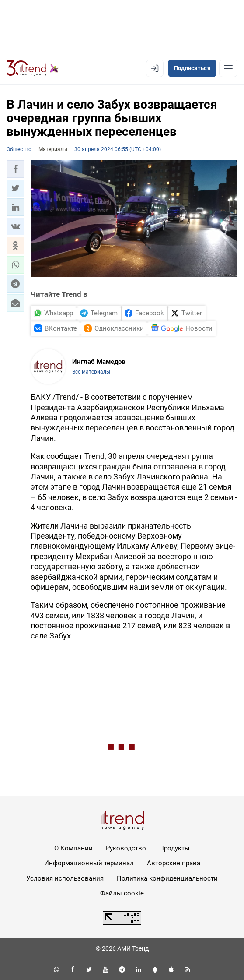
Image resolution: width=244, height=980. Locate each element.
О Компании (73, 848)
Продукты (174, 848)
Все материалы (91, 372)
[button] (15, 169)
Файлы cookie (122, 893)
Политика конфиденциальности (167, 878)
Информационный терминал (89, 863)
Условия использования (65, 878)
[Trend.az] (33, 68)
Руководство (126, 848)
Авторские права (174, 863)
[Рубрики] (228, 68)
